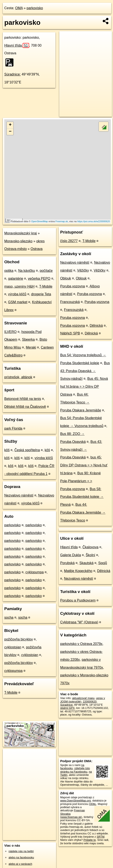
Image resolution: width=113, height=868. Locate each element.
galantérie (16, 279)
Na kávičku (27, 271)
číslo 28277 (69, 241)
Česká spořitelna (27, 450)
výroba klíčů (17, 294)
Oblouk (66, 278)
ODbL (93, 804)
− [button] (10, 132)
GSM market (18, 302)
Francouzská (70, 302)
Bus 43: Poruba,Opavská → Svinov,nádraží (85, 371)
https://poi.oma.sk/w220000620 (94, 221)
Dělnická (96, 326)
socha (9, 617)
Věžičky (83, 270)
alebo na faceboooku (21, 857)
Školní (90, 555)
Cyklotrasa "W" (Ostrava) (79, 622)
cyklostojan (13, 647)
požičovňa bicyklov (19, 639)
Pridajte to (90, 840)
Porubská (67, 563)
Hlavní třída (17, 45)
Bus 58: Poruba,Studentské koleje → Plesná (82, 497)
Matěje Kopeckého (78, 571)
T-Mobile (46, 286)
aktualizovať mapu (83, 698)
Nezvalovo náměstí (19, 495)
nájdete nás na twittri (21, 851)
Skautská (86, 563)
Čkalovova (90, 547)
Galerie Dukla (71, 555)
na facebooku (72, 767)
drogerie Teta (41, 294)
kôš (7, 450)
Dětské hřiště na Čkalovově (25, 407)
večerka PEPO (39, 279)
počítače (46, 271)
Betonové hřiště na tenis (23, 399)
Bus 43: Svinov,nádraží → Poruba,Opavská (81, 450)
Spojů (103, 563)
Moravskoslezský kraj (21, 233)
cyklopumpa (35, 572)
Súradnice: (13, 74)
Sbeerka (28, 339)
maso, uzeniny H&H (19, 286)
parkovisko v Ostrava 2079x (81, 644)
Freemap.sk (62, 221)
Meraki (31, 347)
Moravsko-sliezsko (18, 241)
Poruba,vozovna (73, 286)
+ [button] (10, 125)
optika (9, 271)
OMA (19, 8)
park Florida (13, 428)
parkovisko (35, 8)
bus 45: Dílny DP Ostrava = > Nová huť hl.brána (84, 465)
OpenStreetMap (40, 221)
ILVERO (10, 332)
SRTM (101, 837)
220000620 (90, 702)
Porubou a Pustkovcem (78, 600)
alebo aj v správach (20, 864)
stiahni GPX (67, 708)
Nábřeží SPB (70, 333)
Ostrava (37, 249)
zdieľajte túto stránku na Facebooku (75, 770)
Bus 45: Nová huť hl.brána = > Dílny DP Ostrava (84, 387)
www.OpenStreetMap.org (75, 801)
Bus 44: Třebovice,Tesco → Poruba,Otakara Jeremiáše (81, 402)
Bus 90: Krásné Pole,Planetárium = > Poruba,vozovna (80, 481)
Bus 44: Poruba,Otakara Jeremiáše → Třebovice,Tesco (83, 512)
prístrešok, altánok (18, 377)
